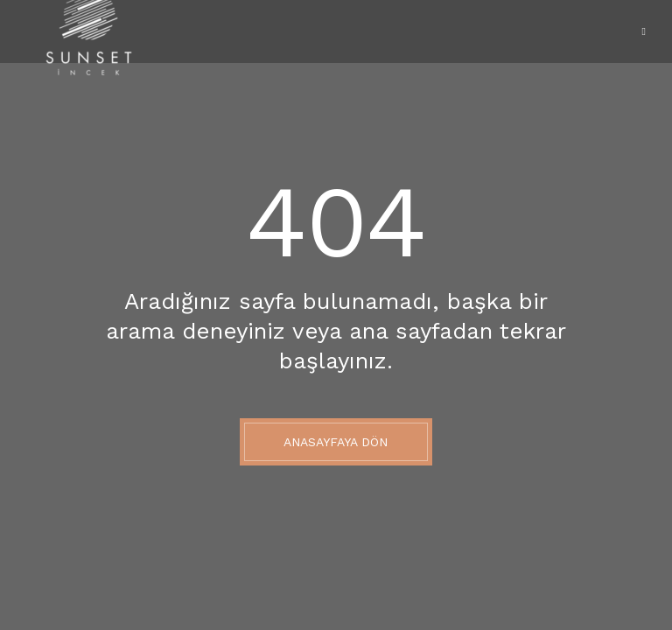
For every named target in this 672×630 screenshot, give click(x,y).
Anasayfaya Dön (336, 442)
